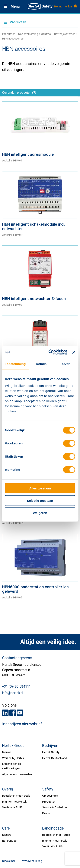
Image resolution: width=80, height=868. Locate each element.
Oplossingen (50, 796)
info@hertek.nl (13, 693)
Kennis (46, 813)
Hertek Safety (51, 752)
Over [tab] (66, 364)
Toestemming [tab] (15, 364)
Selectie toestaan (40, 501)
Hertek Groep (13, 746)
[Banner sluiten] (74, 352)
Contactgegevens (17, 658)
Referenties (9, 841)
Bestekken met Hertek (16, 796)
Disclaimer (9, 861)
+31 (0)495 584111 (17, 687)
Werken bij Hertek (13, 758)
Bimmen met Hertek (14, 802)
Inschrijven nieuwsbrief (22, 724)
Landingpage (53, 828)
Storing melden (65, 7)
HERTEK (40, 6)
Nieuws (7, 752)
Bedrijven (50, 746)
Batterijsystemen (65, 34)
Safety (48, 789)
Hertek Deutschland (55, 758)
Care (6, 828)
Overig (8, 789)
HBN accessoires (13, 38)
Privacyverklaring (32, 861)
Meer (40, 22)
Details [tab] (41, 364)
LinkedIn (5, 713)
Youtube (20, 713)
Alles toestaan (40, 488)
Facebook (13, 713)
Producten (9, 34)
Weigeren (40, 513)
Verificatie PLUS (12, 807)
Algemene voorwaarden (17, 774)
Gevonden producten (19, 93)
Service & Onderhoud (55, 807)
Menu (15, 6)
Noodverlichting (28, 34)
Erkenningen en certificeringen (12, 766)
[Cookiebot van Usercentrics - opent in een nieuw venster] (50, 352)
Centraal (46, 34)
